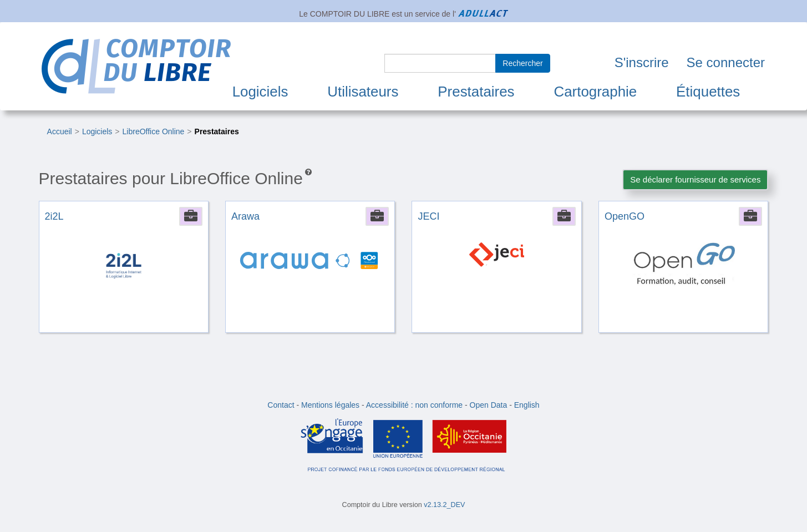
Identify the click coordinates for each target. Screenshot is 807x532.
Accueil (60, 131)
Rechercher (522, 63)
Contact (281, 405)
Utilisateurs (363, 92)
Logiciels (260, 92)
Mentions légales (330, 405)
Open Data (489, 405)
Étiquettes (708, 92)
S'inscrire (642, 62)
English (527, 405)
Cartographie (595, 92)
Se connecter (726, 62)
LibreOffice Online (154, 131)
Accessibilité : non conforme (414, 405)
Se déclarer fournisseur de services (695, 179)
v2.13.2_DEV (444, 505)
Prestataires (476, 92)
